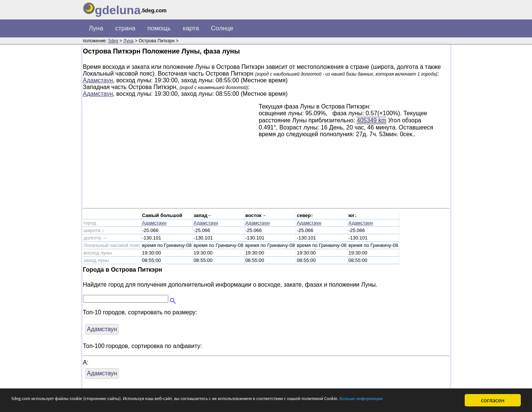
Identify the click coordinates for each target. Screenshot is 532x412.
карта (191, 28)
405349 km (371, 120)
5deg (113, 41)
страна (125, 28)
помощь (159, 28)
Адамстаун (98, 80)
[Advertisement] (171, 156)
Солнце (222, 28)
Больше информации (40, 404)
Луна (96, 28)
